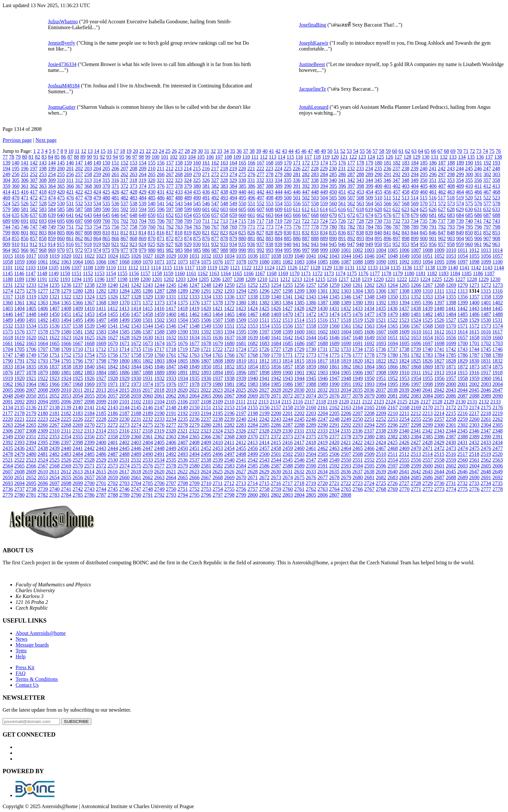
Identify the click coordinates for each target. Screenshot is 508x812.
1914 (451, 372)
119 (326, 157)
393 (315, 186)
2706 (159, 483)
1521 (381, 320)
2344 (451, 431)
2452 (206, 448)
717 (260, 221)
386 (251, 186)
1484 (451, 314)
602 (215, 209)
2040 (416, 390)
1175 (352, 273)
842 (396, 233)
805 (61, 233)
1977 (183, 384)
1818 (334, 361)
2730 (439, 483)
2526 (66, 460)
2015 (124, 390)
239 (414, 169)
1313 (462, 291)
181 (387, 163)
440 (242, 192)
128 (407, 157)
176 (342, 163)
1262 (369, 285)
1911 (416, 372)
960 (469, 244)
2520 (497, 454)
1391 (369, 303)
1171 (306, 273)
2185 (101, 413)
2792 (159, 495)
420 (61, 192)
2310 (54, 431)
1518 (346, 320)
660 (242, 215)
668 (315, 215)
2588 (288, 466)
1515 (311, 320)
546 (206, 203)
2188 (136, 413)
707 (170, 221)
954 (414, 244)
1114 (156, 268)
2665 (183, 477)
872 (170, 238)
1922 (43, 378)
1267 (428, 285)
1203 (180, 279)
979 (143, 250)
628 (451, 209)
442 (260, 192)
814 (142, 233)
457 (397, 192)
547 (215, 203)
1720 (194, 349)
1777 (358, 355)
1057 (498, 256)
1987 (299, 384)
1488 (498, 314)
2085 (439, 396)
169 (279, 163)
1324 (89, 297)
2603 (463, 466)
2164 (358, 407)
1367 (89, 303)
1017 (31, 256)
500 (288, 198)
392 (306, 186)
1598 (276, 332)
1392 (381, 303)
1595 (241, 332)
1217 (343, 279)
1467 (253, 314)
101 (165, 157)
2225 (66, 419)
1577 (31, 332)
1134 (384, 268)
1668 (89, 343)
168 (270, 163)
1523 (404, 320)
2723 (357, 483)
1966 (54, 384)
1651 (393, 338)
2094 (43, 402)
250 (16, 174)
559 (324, 203)
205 (106, 169)
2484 (78, 454)
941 (296, 244)
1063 (66, 262)
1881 (66, 372)
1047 (381, 256)
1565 (393, 326)
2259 (463, 419)
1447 (19, 314)
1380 (241, 303)
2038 (392, 390)
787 (397, 227)
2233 (159, 419)
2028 (276, 390)
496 (251, 198)
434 (188, 192)
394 (324, 186)
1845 (148, 367)
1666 (66, 343)
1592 (206, 332)
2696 (43, 483)
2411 (229, 442)
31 (207, 151)
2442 (89, 448)
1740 (427, 349)
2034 (346, 390)
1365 (66, 303)
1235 (54, 285)
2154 (241, 407)
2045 (474, 390)
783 (360, 227)
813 (133, 233)
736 (433, 221)
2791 (148, 495)
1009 (439, 250)
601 (206, 209)
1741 (439, 349)
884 (279, 238)
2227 (89, 419)
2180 (43, 413)
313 (88, 180)
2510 (381, 454)
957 (442, 244)
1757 (124, 355)
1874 (486, 367)
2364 (183, 437)
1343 (311, 297)
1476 (358, 314)
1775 (334, 355)
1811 (253, 361)
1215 (320, 279)
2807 (334, 495)
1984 (264, 384)
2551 (358, 460)
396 (342, 186)
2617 (124, 472)
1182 (432, 273)
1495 (78, 320)
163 (224, 163)
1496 (89, 320)
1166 (249, 273)
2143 (113, 407)
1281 (89, 291)
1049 (404, 256)
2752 (194, 489)
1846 (159, 367)
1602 (323, 332)
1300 (311, 291)
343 (360, 180)
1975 (159, 384)
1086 (334, 262)
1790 (8, 361)
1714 (124, 349)
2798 (229, 495)
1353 (428, 297)
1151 (76, 273)
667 (306, 215)
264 (143, 174)
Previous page (17, 140)
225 (287, 169)
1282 (101, 291)
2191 (171, 413)
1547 (183, 326)
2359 (124, 437)
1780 (393, 355)
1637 (229, 338)
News (21, 639)
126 (389, 157)
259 (97, 174)
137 (489, 157)
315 (106, 180)
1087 (346, 262)
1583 (101, 332)
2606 (498, 466)
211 (161, 169)
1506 (206, 320)
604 (233, 209)
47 (310, 151)
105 (201, 157)
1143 (487, 268)
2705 (148, 483)
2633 (311, 472)
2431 (462, 442)
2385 (428, 437)
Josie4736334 (62, 64)
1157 (145, 273)
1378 (218, 303)
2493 (183, 454)
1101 (8, 268)
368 (88, 186)
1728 (287, 349)
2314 (101, 431)
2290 (323, 425)
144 (52, 163)
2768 (381, 489)
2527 (78, 460)
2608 (19, 472)
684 (460, 215)
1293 (229, 291)
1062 (54, 262)
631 (478, 209)
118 (317, 157)
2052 (54, 396)
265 (152, 174)
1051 (428, 256)
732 (396, 221)
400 (378, 186)
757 (124, 227)
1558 (311, 326)
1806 (194, 361)
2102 (136, 402)
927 (169, 244)
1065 (89, 262)
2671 (253, 477)
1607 (381, 332)
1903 (323, 372)
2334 (334, 431)
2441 (78, 448)
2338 (381, 431)
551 (251, 203)
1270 (463, 285)
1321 (54, 297)
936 (251, 244)
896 (387, 238)
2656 (78, 477)
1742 (451, 349)
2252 (381, 419)
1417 (171, 308)
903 (451, 238)
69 (453, 151)
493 (224, 198)
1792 (31, 361)
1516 (322, 320)
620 (378, 209)
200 (61, 169)
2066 (218, 396)
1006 (404, 250)
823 (224, 233)
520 (469, 198)
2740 (54, 489)
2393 (19, 442)
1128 (315, 268)
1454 (101, 314)
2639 (381, 472)
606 (251, 209)
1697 (428, 343)
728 (360, 221)
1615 (474, 332)
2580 (194, 466)
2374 (299, 437)
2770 (404, 489)
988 (224, 250)
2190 (159, 413)
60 (395, 151)
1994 (381, 384)
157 (170, 163)
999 (324, 250)
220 (242, 169)
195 (16, 169)
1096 (451, 262)
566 (387, 203)
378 (179, 186)
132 (444, 157)
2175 (486, 407)
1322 (66, 297)
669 (324, 215)
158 (179, 163)
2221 (19, 419)
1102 (19, 268)
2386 (439, 437)
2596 (381, 466)
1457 (136, 314)
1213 (297, 279)
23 (155, 151)
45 (297, 151)
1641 (276, 338)
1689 (334, 343)
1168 (271, 273)
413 (496, 186)
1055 (474, 256)
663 (270, 215)
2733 (474, 483)
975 (106, 250)
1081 (276, 262)
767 (215, 227)
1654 (428, 338)
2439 (54, 448)
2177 (8, 413)
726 (342, 221)
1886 (124, 372)
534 (97, 203)
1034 (229, 256)
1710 (78, 349)
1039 (288, 256)
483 (133, 198)
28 (187, 151)
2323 (206, 431)
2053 (66, 396)
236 (387, 169)
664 (279, 215)
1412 (112, 308)
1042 (323, 256)
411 (478, 186)
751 (70, 227)
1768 (253, 355)
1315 (486, 291)
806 (70, 233)
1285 (136, 291)
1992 (358, 384)
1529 (474, 320)
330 (242, 180)
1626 (101, 338)
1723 (229, 349)
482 (124, 198)
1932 (159, 378)
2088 (474, 396)
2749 (159, 489)
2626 (229, 472)
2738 (31, 489)
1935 (194, 378)
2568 (54, 466)
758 (133, 227)
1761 (171, 355)
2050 (31, 396)
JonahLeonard (314, 107)
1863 (358, 367)
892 (351, 238)
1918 (497, 372)
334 (278, 180)
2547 (311, 460)
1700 (463, 343)
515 (423, 198)
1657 (463, 338)
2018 (159, 390)
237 (396, 169)
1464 (218, 314)
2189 (148, 413)
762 (170, 227)
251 (25, 174)
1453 (89, 314)
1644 (311, 338)
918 (88, 244)
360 (16, 186)
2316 (124, 431)
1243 (148, 285)
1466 (241, 314)
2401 (113, 442)
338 (315, 180)
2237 (206, 419)
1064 (78, 262)
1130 (338, 268)
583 (43, 209)
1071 (159, 262)
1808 (218, 361)
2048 (8, 396)
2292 (346, 425)
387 (260, 186)
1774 (323, 355)
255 (61, 174)
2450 (183, 448)
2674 (288, 477)
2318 (147, 431)
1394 (404, 303)
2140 (78, 407)
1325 (101, 297)
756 (115, 227)
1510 (253, 320)
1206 (215, 279)
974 (97, 250)
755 (106, 227)
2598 (404, 466)
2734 (486, 483)
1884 (101, 372)
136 (480, 157)
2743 (89, 489)
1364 (54, 303)
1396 (428, 303)
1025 (124, 256)
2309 (43, 431)
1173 (329, 273)
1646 (334, 338)
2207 (358, 413)
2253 (393, 419)
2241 (253, 419)
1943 (288, 378)
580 (16, 209)
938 (269, 244)
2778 (498, 489)
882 (260, 238)
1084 (311, 262)
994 (279, 250)
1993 (369, 384)
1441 (451, 308)
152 (124, 163)
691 (25, 221)
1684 (276, 343)
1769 (264, 355)
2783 (54, 495)
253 (43, 174)
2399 (89, 442)
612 (306, 209)
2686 (428, 477)
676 (387, 215)
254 (52, 174)
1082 (288, 262)
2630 (276, 472)
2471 (428, 448)
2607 (8, 472)
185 (424, 163)
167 (260, 163)
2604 (474, 466)
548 (224, 203)
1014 (497, 250)
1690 (346, 343)
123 (362, 157)
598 (179, 209)
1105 (54, 268)
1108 (88, 268)
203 (88, 169)
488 (179, 198)
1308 (404, 291)
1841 (101, 367)
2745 (113, 489)
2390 (486, 437)
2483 (66, 454)
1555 (276, 326)
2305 (498, 425)
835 (333, 233)
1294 (241, 291)
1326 (113, 297)
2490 (148, 454)
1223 (413, 279)
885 (288, 238)
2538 (206, 460)
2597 (393, 466)
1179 (398, 273)
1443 (474, 308)
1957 (451, 378)
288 (360, 174)
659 (233, 215)
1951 (381, 378)
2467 (381, 448)
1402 (498, 303)
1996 (404, 384)
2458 (276, 448)
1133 (372, 268)
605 (242, 209)
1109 (99, 268)
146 (70, 163)
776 (297, 227)
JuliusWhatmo (63, 22)
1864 (369, 367)
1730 (311, 349)
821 (206, 233)
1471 (299, 314)
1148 (42, 273)
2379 (358, 437)
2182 (66, 413)
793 (451, 227)
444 (279, 192)
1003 (369, 250)
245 (469, 169)
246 (478, 169)
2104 (159, 402)
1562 (358, 326)
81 (31, 157)
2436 (19, 448)
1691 (358, 343)
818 (179, 233)
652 (170, 215)
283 (315, 174)
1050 (416, 256)
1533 (19, 326)
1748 (19, 355)
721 (296, 221)
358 (496, 180)
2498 (241, 454)
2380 (369, 437)
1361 (19, 303)
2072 (288, 396)
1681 (241, 343)
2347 (486, 431)
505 (333, 198)
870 (152, 238)
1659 (486, 338)
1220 (378, 279)
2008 (43, 390)
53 (349, 151)
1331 (171, 297)
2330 (287, 431)
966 (25, 250)
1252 (253, 285)
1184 (455, 273)
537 (124, 203)
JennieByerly (62, 43)
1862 (346, 367)
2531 (124, 460)
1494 (66, 320)
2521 (8, 460)
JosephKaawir (314, 43)
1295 (253, 291)
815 (151, 233)
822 (215, 233)
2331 (299, 431)
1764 (206, 355)
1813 (276, 361)
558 (315, 203)
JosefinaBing (313, 25)
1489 (8, 320)
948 (360, 244)
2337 (369, 431)
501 (297, 198)
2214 (439, 413)
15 (103, 151)
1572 (474, 326)
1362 (31, 303)
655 (197, 215)
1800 (124, 361)
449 (324, 192)
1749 (31, 355)
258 (88, 174)
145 (61, 163)
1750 (43, 355)
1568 (428, 326)
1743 (462, 349)
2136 (31, 407)
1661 (8, 343)
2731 (451, 483)
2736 (8, 489)
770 (242, 227)
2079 (369, 396)
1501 (148, 320)
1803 (159, 361)
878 (224, 238)
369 (97, 186)
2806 (323, 495)
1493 (54, 320)
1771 (288, 355)
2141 (89, 407)
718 (269, 221)
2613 (77, 472)
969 (52, 250)
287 (351, 174)
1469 (276, 314)
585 (61, 209)
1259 (334, 285)
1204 (192, 279)
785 (378, 227)
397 (351, 186)
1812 (264, 361)
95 (122, 157)
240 (423, 169)
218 (224, 169)
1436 (392, 308)
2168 (404, 407)
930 (197, 244)
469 (6, 198)
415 (16, 192)
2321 (182, 431)
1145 (8, 273)
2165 (369, 407)
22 (148, 151)
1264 (393, 285)
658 (224, 215)
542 (170, 203)
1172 (317, 273)
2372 (276, 437)
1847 (171, 367)
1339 (264, 297)
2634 (322, 472)
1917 (486, 372)
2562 (486, 460)
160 (197, 163)
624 (414, 209)
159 (188, 163)
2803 (288, 495)
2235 (183, 419)
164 (233, 163)
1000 (334, 250)
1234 (43, 285)
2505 (323, 454)
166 (251, 163)
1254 (276, 285)
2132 (484, 402)
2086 (451, 396)
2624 (206, 472)
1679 (218, 343)
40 (265, 151)
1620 (31, 338)
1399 (463, 303)
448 (315, 192)
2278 (183, 425)
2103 (148, 402)
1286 (148, 291)
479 (97, 198)
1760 (159, 355)
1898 (264, 372)
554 (279, 203)
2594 (358, 466)
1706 (31, 349)
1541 (113, 326)
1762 (183, 355)
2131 (472, 402)
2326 (241, 431)
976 (115, 250)
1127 (304, 268)
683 (451, 215)
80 (25, 157)
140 (16, 163)
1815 (299, 361)
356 (478, 180)
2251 (369, 419)
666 (297, 215)
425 (106, 192)
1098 (474, 262)
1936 (206, 378)
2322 (194, 431)
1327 (124, 297)
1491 (31, 320)
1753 (78, 355)
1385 (299, 303)
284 (324, 174)
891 (342, 238)
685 (469, 215)
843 (405, 233)
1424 (252, 308)
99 (148, 157)
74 (485, 151)
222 (260, 169)
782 (351, 227)
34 (226, 151)
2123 (379, 402)
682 (442, 215)
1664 (43, 343)
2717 (287, 483)
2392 (8, 442)
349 (414, 180)
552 (260, 203)
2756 (241, 489)
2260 (474, 419)
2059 (136, 396)
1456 (124, 314)
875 (197, 238)
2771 (416, 489)
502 (306, 198)
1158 (157, 273)
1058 (8, 262)
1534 (31, 326)
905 (469, 238)
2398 (78, 442)
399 (369, 186)
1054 (463, 256)
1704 (8, 349)
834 (324, 233)
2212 (416, 413)
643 (88, 215)
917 (79, 244)
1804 (171, 361)
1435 (381, 308)
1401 (486, 303)
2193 (194, 413)
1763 (194, 355)
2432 (474, 442)
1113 (145, 268)
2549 (334, 460)
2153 (229, 407)
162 (215, 163)
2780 (19, 495)
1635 (206, 338)
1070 (148, 262)
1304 (358, 291)
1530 (486, 320)
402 (397, 186)
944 (324, 244)
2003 (486, 384)
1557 (299, 326)
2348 (497, 431)
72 (472, 151)
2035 (357, 390)
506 (342, 198)
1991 (346, 384)
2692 (498, 477)
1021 (78, 256)
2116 (298, 402)
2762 (311, 489)
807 (79, 233)
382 (215, 186)
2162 (334, 407)
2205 (334, 413)
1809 (229, 361)
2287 (288, 425)
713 (224, 221)
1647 (346, 338)
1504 (183, 320)
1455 (113, 314)
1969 (89, 384)
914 (52, 244)
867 (124, 238)
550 (242, 203)
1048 (393, 256)
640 (61, 215)
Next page (46, 140)
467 (487, 192)
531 (70, 203)
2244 (288, 419)
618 (360, 209)
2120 (344, 402)
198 (43, 169)
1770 (276, 355)
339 (324, 180)
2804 (299, 495)
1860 (323, 367)
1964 (31, 384)
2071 (276, 396)
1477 (369, 314)
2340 (404, 431)
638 (43, 215)
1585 (124, 332)
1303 (346, 291)
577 (487, 203)
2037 (381, 390)
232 (351, 169)
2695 (31, 483)
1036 (253, 256)
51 (336, 151)
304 (6, 180)
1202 (169, 279)
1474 (334, 314)
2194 (206, 413)
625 (423, 209)
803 (43, 233)
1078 (241, 262)
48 (317, 151)
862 (79, 238)
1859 (311, 367)
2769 (393, 489)
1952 (393, 378)
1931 (148, 378)
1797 (89, 361)
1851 (218, 367)
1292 (218, 291)
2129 (449, 402)
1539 (89, 326)
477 (79, 198)
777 (306, 227)
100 (156, 157)
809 (97, 233)
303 (496, 174)
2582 (218, 466)
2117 (309, 402)
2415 (276, 442)
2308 (31, 431)
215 (197, 169)
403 (406, 186)
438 (224, 192)
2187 (124, 413)
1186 (478, 273)
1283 (113, 291)
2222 (31, 419)
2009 (54, 390)
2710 (206, 483)
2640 (392, 472)
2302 (463, 425)
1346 (346, 297)
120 (335, 157)
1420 (206, 308)
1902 (311, 372)
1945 (311, 378)
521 (478, 198)
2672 (264, 477)
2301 (451, 425)
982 (170, 250)
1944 (299, 378)
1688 (323, 343)
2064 (194, 396)
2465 (358, 448)
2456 (253, 448)
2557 (428, 460)
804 (52, 233)
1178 (386, 273)
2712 (229, 483)
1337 (241, 297)
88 (76, 157)
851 (478, 233)
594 (143, 209)
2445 (124, 448)
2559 (451, 460)
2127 (425, 402)
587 (79, 209)
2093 (31, 402)
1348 (369, 297)
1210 (262, 279)
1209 (250, 279)
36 (239, 151)
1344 (323, 297)
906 (478, 238)
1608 (393, 332)
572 (442, 203)
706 (161, 221)
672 (351, 215)
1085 (323, 262)
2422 (357, 442)
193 (496, 163)
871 (161, 238)
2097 (78, 402)
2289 (311, 425)
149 (97, 163)
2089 (486, 396)
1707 (43, 349)
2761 (299, 489)
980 (152, 250)
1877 (19, 372)
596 (161, 209)
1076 (218, 262)
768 (224, 227)
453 (360, 192)
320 (151, 180)
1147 (31, 273)
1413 (124, 308)
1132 (361, 268)
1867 (404, 367)
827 (260, 233)
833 (315, 233)
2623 (194, 472)
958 (451, 244)
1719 (182, 349)
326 (206, 180)
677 (397, 215)
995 (288, 250)
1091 (393, 262)
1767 (241, 355)
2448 (159, 448)
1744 (474, 349)
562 (351, 203)
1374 (171, 303)
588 (88, 209)
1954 (416, 378)
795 (469, 227)
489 (188, 198)
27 (181, 151)
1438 (416, 308)
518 (451, 198)
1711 (89, 349)
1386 (311, 303)
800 (16, 233)
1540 (101, 326)
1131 (350, 268)
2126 (414, 402)
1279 (66, 291)
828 (269, 233)
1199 (134, 279)
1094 (428, 262)
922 (124, 244)
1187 (489, 273)
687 (487, 215)
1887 (136, 372)
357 (487, 180)
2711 (218, 483)
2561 (474, 460)
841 (387, 233)
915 (61, 244)
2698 (66, 483)
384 (233, 186)
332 (260, 180)
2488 (124, 454)
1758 (136, 355)
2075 (323, 396)
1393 (393, 303)
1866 (393, 367)
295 (424, 174)
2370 (253, 437)
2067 (229, 396)
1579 (54, 332)
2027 (264, 390)
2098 (89, 402)
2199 (264, 413)
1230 (495, 279)
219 (233, 169)
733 (405, 221)
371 (115, 186)
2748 (148, 489)
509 (369, 198)
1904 (334, 372)
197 (34, 169)
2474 (463, 448)
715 (242, 221)
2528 (89, 460)
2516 (451, 454)
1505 (194, 320)
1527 (451, 320)
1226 (448, 279)
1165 (237, 273)
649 (143, 215)
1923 (54, 378)
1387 (323, 303)
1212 (285, 279)
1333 (194, 297)
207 (124, 169)
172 (306, 163)
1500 (136, 320)
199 (52, 169)
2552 (369, 460)
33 (220, 151)
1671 (124, 343)
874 (188, 238)
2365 (194, 437)
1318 (19, 297)
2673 (276, 477)
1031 (194, 256)
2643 (427, 472)
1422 (229, 308)
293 (406, 174)
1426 (276, 308)
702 (124, 221)
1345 (334, 297)
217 (215, 169)
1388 (334, 303)
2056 (101, 396)
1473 (323, 314)
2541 (241, 460)
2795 (194, 495)
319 (142, 180)
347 (396, 180)
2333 (322, 431)
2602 (451, 466)
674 (369, 215)
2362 (159, 437)
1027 (148, 256)
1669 (101, 343)
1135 (395, 268)
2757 (253, 489)
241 (433, 169)
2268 (66, 425)
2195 (218, 413)
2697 (54, 483)
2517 (462, 454)
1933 (171, 378)
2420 (334, 442)
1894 (218, 372)
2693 (8, 483)
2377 (334, 437)
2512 (404, 454)
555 (288, 203)
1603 (334, 332)
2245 (299, 419)
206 (115, 169)
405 (424, 186)
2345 (462, 431)
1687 (311, 343)
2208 (369, 413)
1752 (66, 355)
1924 (66, 378)
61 (401, 151)
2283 (241, 425)
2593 (346, 466)
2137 (43, 407)
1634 (194, 338)
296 (433, 174)
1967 (66, 384)
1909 (393, 372)
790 (424, 227)
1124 (269, 268)
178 (360, 163)
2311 (66, 431)
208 (133, 169)
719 (278, 221)
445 (288, 192)
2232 (148, 419)
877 (215, 238)
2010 (66, 390)
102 (174, 157)
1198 (122, 279)
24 (161, 151)
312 (79, 180)
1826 (427, 361)
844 (414, 233)
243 (451, 169)
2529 (101, 460)
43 (284, 151)
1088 (358, 262)
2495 (206, 454)
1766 (229, 355)
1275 (19, 291)
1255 (288, 285)
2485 (89, 454)
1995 (393, 384)
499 (279, 198)
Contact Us (27, 685)
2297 (404, 425)
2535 (171, 460)
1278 (54, 291)
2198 (253, 413)
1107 (76, 268)
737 (442, 221)
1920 (19, 378)
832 (306, 233)
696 (70, 221)
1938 (229, 378)
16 (110, 151)
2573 (113, 466)
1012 (474, 250)
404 (415, 186)
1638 (241, 338)
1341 (288, 297)
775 (288, 227)
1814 (287, 361)
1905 (346, 372)
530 (61, 203)
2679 (346, 477)
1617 (497, 332)
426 (115, 192)
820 (197, 233)
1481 (416, 314)
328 (224, 180)
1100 (497, 262)
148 (88, 163)
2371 (264, 437)
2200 (276, 413)
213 (179, 169)
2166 (381, 407)
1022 (89, 256)
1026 (136, 256)
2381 (381, 437)
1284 (124, 291)
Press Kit (25, 667)
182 (397, 163)
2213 (427, 413)
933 (224, 244)
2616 (112, 472)
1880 (54, 372)
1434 (369, 308)
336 (296, 180)
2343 (439, 431)
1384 (288, 303)
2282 (229, 425)
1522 (392, 320)
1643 (299, 338)
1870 (439, 367)
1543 (136, 326)
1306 (381, 291)
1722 (217, 349)
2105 (171, 402)
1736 (381, 349)
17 (116, 151)
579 (6, 209)
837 (351, 233)
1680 (229, 343)
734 (414, 221)
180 (378, 163)
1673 (148, 343)
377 (170, 186)
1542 (124, 326)
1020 (66, 256)
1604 (346, 332)
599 (188, 209)
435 (197, 192)
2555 (404, 460)
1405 (31, 308)
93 (109, 157)
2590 (311, 466)
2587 (276, 466)
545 (197, 203)
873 (179, 238)
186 (433, 163)
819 (188, 233)
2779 (8, 495)
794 (460, 227)
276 (251, 174)
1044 (346, 256)
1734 (357, 349)
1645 (323, 338)
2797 (218, 495)
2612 (66, 472)
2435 (8, 448)
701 (115, 221)
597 (170, 209)
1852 (229, 367)
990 (242, 250)
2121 (355, 402)
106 (210, 157)
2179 (31, 413)
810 (106, 233)
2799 (241, 495)
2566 (31, 466)
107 (219, 157)
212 (169, 169)
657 (215, 215)
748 (43, 227)
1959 (474, 378)
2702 (113, 483)
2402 (124, 442)
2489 (136, 454)
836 (342, 233)
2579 (183, 466)
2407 (183, 442)
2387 (451, 437)
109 (237, 157)
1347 (358, 297)
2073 (299, 396)
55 (362, 151)
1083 (299, 262)
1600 (299, 332)
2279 (194, 425)
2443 (101, 448)
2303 (474, 425)
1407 (54, 308)
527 (34, 203)
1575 (8, 332)
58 (382, 151)
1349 (381, 297)
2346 (474, 431)
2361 (148, 437)
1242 (136, 285)
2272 (113, 425)
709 (188, 221)
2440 (66, 448)
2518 (474, 454)
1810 (241, 361)
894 (369, 238)
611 (297, 209)
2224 (54, 419)
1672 (136, 343)
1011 (462, 250)
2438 (43, 448)
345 (378, 180)
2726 (392, 483)
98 (141, 157)
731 (387, 221)
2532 (136, 460)
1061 (43, 262)
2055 (89, 396)
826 (251, 233)
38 (252, 151)
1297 (276, 291)
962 (487, 244)
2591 (323, 466)
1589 (171, 332)
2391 (498, 437)
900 (424, 238)
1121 (235, 268)
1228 (472, 279)
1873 (474, 367)
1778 (369, 355)
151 (115, 163)
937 (260, 244)
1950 (369, 378)
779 (324, 227)
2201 (288, 413)
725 (333, 221)
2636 (346, 472)
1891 (183, 372)
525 (16, 203)
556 (297, 203)
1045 (358, 256)
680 (424, 215)
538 (133, 203)
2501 (276, 454)
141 (25, 163)
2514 (427, 454)
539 (143, 203)
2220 (8, 419)
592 (124, 209)
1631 (159, 338)
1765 (218, 355)
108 (228, 157)
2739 (43, 489)
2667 (206, 477)
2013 (101, 390)
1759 (148, 355)
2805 (311, 495)
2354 (66, 437)
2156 (264, 407)
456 (387, 192)
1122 (246, 268)
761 (161, 227)
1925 (78, 378)
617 (351, 209)
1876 (8, 372)
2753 (206, 489)
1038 (276, 256)
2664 (171, 477)
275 (242, 174)
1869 (428, 367)
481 (115, 198)
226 (296, 169)
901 (433, 238)
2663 (159, 477)
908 (496, 238)
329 (233, 180)
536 (115, 203)
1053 (451, 256)
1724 (241, 349)
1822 (381, 361)
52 (343, 151)
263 (133, 174)
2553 (381, 460)
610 (288, 209)
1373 (159, 303)
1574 (498, 326)
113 (273, 157)
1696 (416, 343)
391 (297, 186)
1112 (133, 268)
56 (369, 151)
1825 (416, 361)
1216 (332, 279)
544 (188, 203)
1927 (101, 378)
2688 (451, 477)
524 (6, 203)
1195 (88, 279)
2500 (264, 454)
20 (135, 151)
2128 (437, 402)
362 (34, 186)
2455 (241, 448)
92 (102, 157)
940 (287, 244)
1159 (168, 273)
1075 (206, 262)
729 (369, 221)
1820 (357, 361)
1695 (404, 343)
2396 (54, 442)
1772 (299, 355)
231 (342, 169)
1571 (463, 326)
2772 (428, 489)
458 (406, 192)
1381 (253, 303)
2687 (439, 477)
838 (360, 233)
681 (433, 215)
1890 (171, 372)
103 (183, 157)
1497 (101, 320)
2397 (66, 442)
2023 (217, 390)
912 (33, 244)
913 (42, 244)
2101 (124, 402)
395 (333, 186)
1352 (416, 297)
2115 (286, 402)
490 (197, 198)
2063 (183, 396)
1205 (204, 279)
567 (397, 203)
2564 (8, 466)
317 (124, 180)
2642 (416, 472)
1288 (171, 291)
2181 (54, 413)
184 (415, 163)
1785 (451, 355)
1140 (453, 268)
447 (306, 192)
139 (6, 163)
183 (406, 163)
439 (233, 192)
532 (79, 203)
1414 (136, 308)
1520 (369, 320)
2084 (428, 396)
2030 (299, 390)
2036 (369, 390)
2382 (393, 437)
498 (270, 198)
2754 (218, 489)
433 (179, 192)
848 (451, 233)
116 (299, 157)
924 (142, 244)
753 (88, 227)
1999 (439, 384)
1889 (159, 372)
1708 (54, 349)
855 (16, 238)
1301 (323, 291)
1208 (239, 279)
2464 (346, 448)
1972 (124, 384)
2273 (124, 425)
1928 (113, 378)
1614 (462, 332)
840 (378, 233)
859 (52, 238)
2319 (159, 431)
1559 (323, 326)
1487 (486, 314)
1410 (89, 308)
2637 (357, 472)
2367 (218, 437)
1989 (323, 384)
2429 (439, 442)
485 (152, 198)
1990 (334, 384)
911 (24, 244)
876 (206, 238)
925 (151, 244)
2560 (463, 460)
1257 (311, 285)
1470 (288, 314)
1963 (19, 384)
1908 (381, 372)
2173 (463, 407)
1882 (78, 372)
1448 (31, 314)
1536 (54, 326)
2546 (299, 460)
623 (405, 209)
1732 (334, 349)
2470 (416, 448)
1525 (427, 320)
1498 (113, 320)
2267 (54, 425)
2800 (253, 495)
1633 (183, 338)
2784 (66, 495)
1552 (241, 326)
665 (288, 215)
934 (233, 244)
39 (259, 151)
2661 (136, 477)
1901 (299, 372)
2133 (495, 402)
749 (52, 227)
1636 (218, 338)
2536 (183, 460)
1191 (42, 279)
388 (270, 186)
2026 (252, 390)
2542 (253, 460)
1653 (416, 338)
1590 (183, 332)
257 (79, 174)
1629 (136, 338)
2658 (101, 477)
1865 (381, 367)
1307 (393, 291)
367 (79, 186)
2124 (390, 402)
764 (188, 227)
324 (188, 180)
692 (34, 221)
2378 (346, 437)
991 (251, 250)
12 (84, 151)
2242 (264, 419)
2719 (311, 483)
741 (478, 221)
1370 (124, 303)
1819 (346, 361)
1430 (322, 308)
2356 (89, 437)
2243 (276, 419)
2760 (288, 489)
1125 (281, 268)
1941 (264, 378)
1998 (428, 384)
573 (451, 203)
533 (88, 203)
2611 (54, 472)
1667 (78, 343)
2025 (241, 390)
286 (342, 174)
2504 (311, 454)
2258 (451, 419)
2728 (416, 483)
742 (487, 221)
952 (396, 244)
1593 (218, 332)
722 (306, 221)
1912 (427, 372)
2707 (171, 483)
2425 (392, 442)
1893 (206, 372)
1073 (183, 262)
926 (160, 244)
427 (124, 192)
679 (415, 215)
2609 (31, 472)
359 (6, 186)
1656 (451, 338)
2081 (393, 396)
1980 (218, 384)
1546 (171, 326)
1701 (474, 343)
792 (442, 227)
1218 (355, 279)
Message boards (32, 645)
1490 (19, 320)
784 (369, 227)
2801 (264, 495)
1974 (148, 384)
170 (288, 163)
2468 (393, 448)
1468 (264, 314)
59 (388, 151)
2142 (101, 407)
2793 (171, 495)
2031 (311, 390)
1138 (430, 268)
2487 (113, 454)
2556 (416, 460)
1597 (264, 332)
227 (306, 169)
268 (179, 174)
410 (469, 186)
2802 (276, 495)
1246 (183, 285)
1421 (217, 308)
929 (188, 244)
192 (487, 163)
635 (16, 215)
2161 (323, 407)
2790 (136, 495)
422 (79, 192)
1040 (299, 256)
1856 (276, 367)
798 (496, 227)
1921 (31, 378)
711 (206, 221)
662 (260, 215)
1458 (148, 314)
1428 (299, 308)
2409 (206, 442)
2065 (206, 396)
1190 (31, 279)
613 (315, 209)
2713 (241, 483)
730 (378, 221)
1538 (78, 326)
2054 (78, 396)
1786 (463, 355)
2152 (218, 407)
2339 (392, 431)
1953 (404, 378)
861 (70, 238)
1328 (136, 297)
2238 (218, 419)
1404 (19, 308)
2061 (159, 396)
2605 (486, 466)
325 (197, 180)
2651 (19, 477)
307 (34, 180)
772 (260, 227)
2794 (183, 495)
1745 (486, 349)
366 (70, 186)
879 (233, 238)
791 (433, 227)
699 (97, 221)
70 (459, 151)
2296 (393, 425)
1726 (264, 349)
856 (25, 238)
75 (492, 151)
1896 (241, 372)
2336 (357, 431)
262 (124, 174)
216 (206, 169)
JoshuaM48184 (64, 86)
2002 (474, 384)
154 (143, 163)
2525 (54, 460)
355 (469, 180)
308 (43, 180)
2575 (136, 466)
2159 (299, 407)
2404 (148, 442)
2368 (229, 437)
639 (52, 215)
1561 (346, 326)
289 (369, 174)
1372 (148, 303)
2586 (264, 466)
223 (269, 169)
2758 (264, 489)
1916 (474, 372)
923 (133, 244)
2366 (206, 437)
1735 (369, 349)
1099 (486, 262)
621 (387, 209)
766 (206, 227)
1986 (288, 384)
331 (251, 180)
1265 (404, 285)
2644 (439, 472)
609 (279, 209)
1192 (54, 279)
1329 (148, 297)
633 (496, 209)
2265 (31, 425)
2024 (229, 390)
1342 (299, 297)
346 (387, 180)
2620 (159, 472)
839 (369, 233)
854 (6, 238)
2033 (334, 390)
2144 (124, 407)
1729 (299, 349)
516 (433, 198)
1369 (113, 303)
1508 (229, 320)
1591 (194, 332)
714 (233, 221)
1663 (31, 343)
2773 (439, 489)
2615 (101, 472)
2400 (101, 442)
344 (369, 180)
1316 (497, 291)
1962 (8, 384)
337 (306, 180)
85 (57, 157)
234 (369, 169)
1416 (159, 308)
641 (70, 215)
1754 (89, 355)
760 (152, 227)
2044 (462, 390)
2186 (113, 413)
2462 (323, 448)
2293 (358, 425)
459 (415, 192)
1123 (258, 268)
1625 (89, 338)
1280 (78, 291)
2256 (428, 419)
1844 (136, 367)
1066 (101, 262)
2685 (416, 477)
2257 (439, 419)
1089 (369, 262)
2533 (148, 460)
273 (224, 174)
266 (161, 174)
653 (179, 215)
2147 (159, 407)
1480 (404, 314)
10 (71, 151)
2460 (299, 448)
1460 (171, 314)
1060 (31, 262)
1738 (404, 349)
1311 (439, 291)
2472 (439, 448)
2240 (241, 419)
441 (251, 192)
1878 (31, 372)
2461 (311, 448)
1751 (54, 355)
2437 (31, 448)
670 (333, 215)
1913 (439, 372)
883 (270, 238)
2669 (229, 477)
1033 (218, 256)
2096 (66, 402)
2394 (31, 442)
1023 (101, 256)
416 (25, 192)
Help (21, 656)
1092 (404, 262)
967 (34, 250)
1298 (288, 291)
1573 (486, 326)
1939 (241, 378)
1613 (451, 332)
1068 (124, 262)
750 (61, 227)
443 (270, 192)
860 (61, 238)
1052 (439, 256)
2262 (498, 419)
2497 (229, 454)
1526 (439, 320)
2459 (288, 448)
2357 (101, 437)
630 (469, 209)
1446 (8, 314)
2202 (299, 413)
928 (179, 244)
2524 (43, 460)
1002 (358, 250)
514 (414, 198)
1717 (159, 349)
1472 (311, 314)
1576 (19, 332)
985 (197, 250)
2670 (241, 477)
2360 (136, 437)
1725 (252, 349)
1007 (416, 250)
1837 (54, 367)
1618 (8, 338)
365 (61, 186)
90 (89, 157)
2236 (194, 419)
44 (291, 151)
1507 (218, 320)
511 (387, 198)
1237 (78, 285)
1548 (194, 326)
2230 (124, 419)
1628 (124, 338)
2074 (311, 396)
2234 (171, 419)
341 (342, 180)
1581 (78, 332)
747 (34, 227)
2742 (78, 489)
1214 (308, 279)
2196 (229, 413)
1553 (253, 326)
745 (16, 227)
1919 (8, 378)
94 (115, 157)
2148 (171, 407)
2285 (264, 425)
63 (414, 151)
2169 (416, 407)
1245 (171, 285)
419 (52, 192)
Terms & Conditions (37, 679)
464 (460, 192)
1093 (416, 262)
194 (6, 169)
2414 (264, 442)
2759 (276, 489)
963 (496, 244)
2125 (402, 402)
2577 (159, 466)
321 (160, 180)
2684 (404, 477)
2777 (486, 489)
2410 (218, 442)
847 (442, 233)
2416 (287, 442)
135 (471, 157)
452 (351, 192)
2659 (113, 477)
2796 (206, 495)
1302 (334, 291)
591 (115, 209)
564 (369, 203)
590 (106, 209)
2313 (89, 431)
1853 (241, 367)
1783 (428, 355)
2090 (498, 396)
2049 (19, 396)
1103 (31, 268)
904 (460, 238)
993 (270, 250)
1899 (276, 372)
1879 (43, 372)
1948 (346, 378)
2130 (460, 402)
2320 (171, 431)
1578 (43, 332)
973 (88, 250)
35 (233, 151)
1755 (101, 355)
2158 (288, 407)
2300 (439, 425)
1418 (182, 308)
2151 (206, 407)
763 (179, 227)
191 (478, 163)
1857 (288, 367)
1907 (369, 372)
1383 (276, 303)
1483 (439, 314)
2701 (101, 483)
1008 (428, 250)
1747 (8, 355)
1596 (253, 332)
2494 (194, 454)
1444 (486, 308)
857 (34, 238)
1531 (497, 320)
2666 (194, 477)
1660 (498, 338)
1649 (369, 338)
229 (324, 169)
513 (405, 198)
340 (333, 180)
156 (161, 163)
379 (188, 186)
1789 (498, 355)
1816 (311, 361)
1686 (299, 343)
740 (469, 221)
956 (433, 244)
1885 (113, 372)
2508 (358, 454)
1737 (392, 349)
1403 (8, 308)
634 (6, 215)
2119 (332, 402)
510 (378, 198)
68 (446, 151)
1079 (253, 262)
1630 (148, 338)
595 (152, 209)
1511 (264, 320)
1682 (253, 343)
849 (460, 233)
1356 (463, 297)
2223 (43, 419)
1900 (288, 372)
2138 (54, 407)
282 (306, 174)
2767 (369, 489)
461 (433, 192)
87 (70, 157)
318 (133, 180)
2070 (264, 396)
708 (179, 221)
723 (315, 221)
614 (324, 209)
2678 (334, 477)
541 (161, 203)
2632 (299, 472)
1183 (443, 273)
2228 (101, 419)
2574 (124, 466)
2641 (404, 472)
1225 (437, 279)
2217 (474, 413)
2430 (451, 442)
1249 (218, 285)
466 (478, 192)
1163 (214, 273)
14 (97, 151)
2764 (334, 489)
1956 (439, 378)
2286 (276, 425)
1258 (323, 285)
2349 (8, 437)
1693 (381, 343)
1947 (334, 378)
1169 (283, 273)
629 (460, 209)
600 (197, 209)
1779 (381, 355)
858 (43, 238)
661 (251, 215)
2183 (78, 413)
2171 (439, 407)
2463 (334, 448)
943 (315, 244)
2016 (136, 390)
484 (143, 198)
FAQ (21, 673)
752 (79, 227)
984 (188, 250)
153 (133, 163)
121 (344, 157)
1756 (113, 355)
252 (34, 174)
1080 (264, 262)
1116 (178, 268)
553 (270, 203)
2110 (229, 402)
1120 (223, 268)
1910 (404, 372)
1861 (334, 367)
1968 (78, 384)
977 (124, 250)
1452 (78, 314)
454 (369, 192)
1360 (8, 303)
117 (308, 157)
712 (215, 221)
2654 (54, 477)
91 (96, 157)
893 (360, 238)
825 (242, 233)
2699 (78, 483)
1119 (212, 268)
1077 (229, 262)
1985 (276, 384)
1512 (276, 320)
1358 (486, 297)
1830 (474, 361)
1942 (276, 378)
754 (97, 227)
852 (487, 233)
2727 (404, 483)
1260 (346, 285)
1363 (43, 303)
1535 (43, 326)
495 (242, 198)
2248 (334, 419)
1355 (451, 297)
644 (97, 215)
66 (433, 151)
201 (70, 169)
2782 (43, 495)
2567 (43, 466)
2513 (416, 454)
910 (16, 244)
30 (200, 151)
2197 (241, 413)
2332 (311, 431)
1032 (206, 256)
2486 (101, 454)
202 (79, 169)
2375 (311, 437)
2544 (276, 460)
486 (161, 198)
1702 (486, 343)
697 (79, 221)
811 (115, 233)
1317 (8, 297)
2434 (497, 442)
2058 (124, 396)
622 (396, 209)
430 (152, 192)
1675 (171, 343)
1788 (486, 355)
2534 (159, 460)
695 (61, 221)
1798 (101, 361)
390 (288, 186)
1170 (294, 273)
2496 (218, 454)
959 (460, 244)
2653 (43, 477)
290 (378, 174)
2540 (229, 460)
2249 (346, 419)
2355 (78, 437)
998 (315, 250)
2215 (451, 413)
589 (97, 209)
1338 (253, 297)
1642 (288, 338)
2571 (89, 466)
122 (353, 157)
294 (415, 174)
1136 (407, 268)
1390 (358, 303)
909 (6, 244)
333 (269, 180)
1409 (78, 308)
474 (52, 198)
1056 (486, 256)
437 (215, 192)
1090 (381, 262)
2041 (427, 390)
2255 (416, 419)
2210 (393, 413)
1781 (404, 355)
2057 (113, 396)
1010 (451, 250)
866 (115, 238)
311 (70, 180)
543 (179, 203)
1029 (171, 256)
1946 (323, 378)
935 (242, 244)
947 (351, 244)
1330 (159, 297)
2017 (147, 390)
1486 (474, 314)
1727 (276, 349)
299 (460, 174)
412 (487, 186)
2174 (474, 407)
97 (135, 157)
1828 (451, 361)
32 (213, 151)
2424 (381, 442)
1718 (171, 349)
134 (462, 157)
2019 (171, 390)
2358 (113, 437)
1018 (43, 256)
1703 (498, 343)
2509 (369, 454)
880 (242, 238)
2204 (323, 413)
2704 (136, 483)
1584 (113, 332)
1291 (206, 291)
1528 (462, 320)
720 (287, 221)
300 (469, 174)
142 (34, 163)
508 (360, 198)
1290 (194, 291)
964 (6, 250)
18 (122, 151)
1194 (76, 279)
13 (90, 151)
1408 (66, 308)
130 (425, 157)
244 (460, 169)
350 (423, 180)
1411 (101, 308)
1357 (474, 297)
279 (279, 174)
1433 (357, 308)
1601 (311, 332)
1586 (136, 332)
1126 (292, 268)
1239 (101, 285)
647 (124, 215)
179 (369, 163)
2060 (148, 396)
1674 (159, 343)
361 (25, 186)
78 (12, 157)
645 (106, 215)
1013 (486, 250)
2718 (299, 483)
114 (281, 157)
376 (161, 186)
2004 (498, 384)
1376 (194, 303)
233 (360, 169)
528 (43, 203)
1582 (89, 332)
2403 (136, 442)
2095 (54, 402)
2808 (346, 495)
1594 (229, 332)
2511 (393, 454)
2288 (299, 425)
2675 (299, 477)
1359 (498, 297)
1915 (462, 372)
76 (498, 151)
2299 (428, 425)
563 (360, 203)
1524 (416, 320)
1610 (416, 332)
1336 (229, 297)
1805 (183, 361)
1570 (451, 326)
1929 (124, 378)
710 (197, 221)
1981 (229, 384)
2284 (253, 425)
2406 (171, 442)
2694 (19, 483)
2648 (486, 472)
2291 (334, 425)
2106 (183, 402)
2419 (322, 442)
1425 (264, 308)
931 (206, 244)
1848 (183, 367)
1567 (416, 326)
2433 (486, 442)
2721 (334, 483)
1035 (241, 256)
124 (371, 157)
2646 (462, 472)
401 (387, 186)
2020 (182, 390)
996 (297, 250)
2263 (8, 425)
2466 (369, 448)
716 (251, 221)
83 (44, 157)
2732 (462, 483)
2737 (19, 489)
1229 (483, 279)
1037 (264, 256)
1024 (113, 256)
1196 (99, 279)
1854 (253, 367)
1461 (183, 314)
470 (16, 198)
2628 (252, 472)
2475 (474, 448)
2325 (229, 431)
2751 (183, 489)
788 (406, 227)
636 (25, 215)
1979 (206, 384)
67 (440, 151)
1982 (241, 384)
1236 (66, 285)
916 (70, 244)
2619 (147, 472)
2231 (136, 419)
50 (330, 151)
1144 (499, 268)
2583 (229, 466)
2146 (148, 407)
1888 (148, 372)
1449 (43, 314)
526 (25, 203)
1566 (404, 326)
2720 (322, 483)
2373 (288, 437)
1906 (358, 372)
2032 (322, 390)
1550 (218, 326)
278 (270, 174)
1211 (274, 279)
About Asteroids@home (41, 633)
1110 (111, 268)
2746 (124, 489)
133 (453, 157)
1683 (264, 343)
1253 (264, 285)
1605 (358, 332)
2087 (463, 396)
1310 (428, 291)
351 (433, 180)
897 (397, 238)
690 (16, 221)
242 (442, 169)
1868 (416, 367)
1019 (54, 256)
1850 (206, 367)
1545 (159, 326)
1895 (229, 372)
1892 (194, 372)
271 (206, 174)
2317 (136, 431)
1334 (206, 297)
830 (287, 233)
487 (170, 198)
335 (287, 180)
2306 (8, 431)
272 (215, 174)
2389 (474, 437)
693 (43, 221)
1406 (43, 308)
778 (315, 227)
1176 (363, 273)
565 (378, 203)
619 (369, 209)
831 (296, 233)
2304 (486, 425)
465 (469, 192)
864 (97, 238)
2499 (253, 454)
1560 (334, 326)
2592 (334, 466)
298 (451, 174)
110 (246, 157)
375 (152, 186)
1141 (464, 268)
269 (188, 174)
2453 (218, 448)
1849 (194, 367)
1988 (311, 384)
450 (333, 192)
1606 (369, 332)
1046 (369, 256)
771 (251, 227)
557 (306, 203)
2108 (206, 402)
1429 (311, 308)
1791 (19, 361)
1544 (148, 326)
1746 (497, 349)
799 (6, 233)
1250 (229, 285)
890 (333, 238)
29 (194, 151)
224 (278, 169)
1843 (124, 367)
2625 (217, 472)
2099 (101, 402)
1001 (346, 250)
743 (496, 221)
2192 (183, 413)
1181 (421, 273)
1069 (136, 262)
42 (278, 151)
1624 (78, 338)
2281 (218, 425)
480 (106, 198)
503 (315, 198)
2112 (252, 402)
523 (496, 198)
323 (179, 180)
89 (83, 157)
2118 (321, 402)
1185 (466, 273)
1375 (183, 303)
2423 (369, 442)
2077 (346, 396)
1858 (299, 367)
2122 (367, 402)
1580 (66, 332)
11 (77, 151)
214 (188, 169)
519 (460, 198)
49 (323, 151)
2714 (252, 483)
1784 (439, 355)
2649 (497, 472)
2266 (43, 425)
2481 (43, 454)
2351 (31, 437)
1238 (89, 285)
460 (424, 192)
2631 (287, 472)
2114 (275, 402)
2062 (171, 396)
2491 (159, 454)
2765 (346, 489)
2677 (323, 477)
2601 (439, 466)
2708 (183, 483)
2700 (89, 483)
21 (142, 151)
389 (279, 186)
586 (70, 209)
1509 (241, 320)
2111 (241, 402)
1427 (287, 308)
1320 (43, 297)
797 (487, 227)
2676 (311, 477)
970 (61, 250)
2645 (451, 472)
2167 (393, 407)
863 (88, 238)
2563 (498, 460)
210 (152, 169)
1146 (19, 273)
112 (264, 157)
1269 (451, 285)
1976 (171, 384)
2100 (113, 402)
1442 (462, 308)
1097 (463, 262)
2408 (194, 442)
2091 (8, 402)
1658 (474, 338)
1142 (476, 268)
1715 (136, 349)
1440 (439, 308)
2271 (101, 425)
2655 (66, 477)
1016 (19, 256)
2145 (136, 407)
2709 (194, 483)
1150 (65, 273)
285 (333, 174)
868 (133, 238)
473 (43, 198)
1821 (369, 361)
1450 (54, 314)
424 (97, 192)
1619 (19, 338)
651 (161, 215)
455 (378, 192)
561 (342, 203)
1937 (218, 378)
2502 (288, 454)
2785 (78, 495)
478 (88, 198)
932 (215, 244)
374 (143, 186)
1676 (183, 343)
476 (70, 198)
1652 (404, 338)
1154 (111, 273)
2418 (311, 442)
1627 (113, 338)
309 (52, 180)
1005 (393, 250)
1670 (113, 343)
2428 (427, 442)
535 (106, 203)
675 (378, 215)
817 (169, 233)
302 (487, 174)
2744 (101, 489)
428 (133, 192)
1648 (358, 338)
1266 (416, 285)
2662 (148, 477)
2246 (311, 419)
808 (88, 233)
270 (197, 174)
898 (406, 238)
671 (342, 215)
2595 (369, 466)
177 (351, 163)
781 (342, 227)
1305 (369, 291)
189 (460, 163)
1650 (381, 338)
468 (496, 192)
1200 (145, 279)
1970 (101, 384)
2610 (43, 472)
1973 (136, 384)
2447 (148, 448)
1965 (43, 384)
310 (61, 180)
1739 (416, 349)
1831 (486, 361)
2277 (171, 425)
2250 (358, 419)
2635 (334, 472)
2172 (451, 407)
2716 (276, 483)
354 (460, 180)
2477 (498, 448)
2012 (89, 390)
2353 (54, 437)
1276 (31, 291)
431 (161, 192)
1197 (111, 279)
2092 (19, 402)
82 (38, 157)
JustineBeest (312, 64)
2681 (369, 477)
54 (356, 151)
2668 (218, 477)
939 (278, 244)
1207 (227, 279)
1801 (136, 361)
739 (460, 221)
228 (315, 169)
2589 (299, 466)
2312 (77, 431)
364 (52, 186)
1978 (194, 384)
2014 (112, 390)
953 (405, 244)
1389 (346, 303)
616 (342, 209)
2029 (287, 390)
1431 (334, 308)
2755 (229, 489)
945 (333, 244)
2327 (252, 431)
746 (25, 227)
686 (478, 215)
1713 (112, 349)
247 (487, 169)
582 (34, 209)
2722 (346, 483)
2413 (252, 442)
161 (206, 163)
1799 (113, 361)
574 (460, 203)
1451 (66, 314)
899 (415, 238)
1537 (66, 326)
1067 (113, 262)
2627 (241, 472)
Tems (21, 651)
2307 (19, 431)
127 (398, 157)
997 (306, 250)
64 (421, 151)
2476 (486, 448)
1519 (357, 320)
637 (34, 215)
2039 (404, 390)
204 (97, 169)
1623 (66, 338)
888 (315, 238)
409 (460, 186)
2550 (346, 460)
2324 (217, 431)
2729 (427, 483)
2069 (253, 396)
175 (333, 163)
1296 (264, 291)
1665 (54, 343)
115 (290, 157)
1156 (134, 273)
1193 (65, 279)
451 (342, 192)
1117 (190, 268)
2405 (159, 442)
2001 (463, 384)
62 (408, 151)
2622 (182, 472)
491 (206, 198)
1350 (393, 297)
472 (34, 198)
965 (16, 250)
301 (478, 174)
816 (160, 233)
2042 (439, 390)
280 (288, 174)
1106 (65, 268)
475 (61, 198)
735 (423, 221)
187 (442, 163)
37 (246, 151)
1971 (113, 384)
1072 (171, 262)
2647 (474, 472)
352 (442, 180)
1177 (375, 273)
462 (442, 192)
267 (170, 174)
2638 (369, 472)
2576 (148, 466)
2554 (393, 460)
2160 (311, 407)
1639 (253, 338)
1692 (369, 343)
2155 (253, 407)
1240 (113, 285)
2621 (171, 472)
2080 (381, 396)
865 (106, 238)
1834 (19, 367)
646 (115, 215)
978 (133, 250)
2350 (19, 437)
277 (260, 174)
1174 (340, 273)
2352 (43, 437)
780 (333, 227)
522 (487, 198)
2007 (31, 390)
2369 (241, 437)
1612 (439, 332)
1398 (451, 303)
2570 (78, 466)
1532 (8, 326)
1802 (148, 361)
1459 (159, 314)
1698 (439, 343)
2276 (159, 425)
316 (115, 180)
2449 (171, 448)
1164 (226, 273)
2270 (89, 425)
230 (333, 169)
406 (433, 186)
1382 (264, 303)
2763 (323, 489)
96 (128, 157)
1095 (439, 262)
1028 (159, 256)
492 (215, 198)
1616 (486, 332)
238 (405, 169)
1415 (147, 308)
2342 (427, 431)
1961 (498, 378)
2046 (486, 390)
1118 (201, 268)
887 (306, 238)
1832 (497, 361)
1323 (78, 297)
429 (143, 192)
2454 (229, 448)
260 (106, 174)
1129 (327, 268)
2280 (206, 425)
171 (297, 163)
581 (25, 209)
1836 (43, 367)
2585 (253, 466)
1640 (264, 338)
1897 (253, 372)
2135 (19, 407)
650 (152, 215)
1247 (194, 285)
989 (233, 250)
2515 (439, 454)
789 (415, 227)
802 (34, 233)
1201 (157, 279)
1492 (43, 320)
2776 (474, 489)
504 (324, 198)
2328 (264, 431)
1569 (439, 326)
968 (43, 250)
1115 (167, 268)
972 (79, 250)
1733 (346, 349)
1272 (486, 285)
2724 (369, 483)
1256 (299, 285)
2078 (358, 396)
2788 (113, 495)
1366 (78, 303)
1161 (191, 273)
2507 (346, 454)
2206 (346, 413)
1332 (183, 297)
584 (52, 209)
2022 (206, 390)
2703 (124, 483)
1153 (99, 273)
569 (415, 203)
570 (424, 203)
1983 (253, 384)
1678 (206, 343)
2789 (124, 495)
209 (143, 169)
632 (487, 209)
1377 (206, 303)
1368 (101, 303)
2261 (486, 419)
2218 (486, 413)
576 (478, 203)
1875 (498, 367)
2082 (404, 396)
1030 (183, 256)
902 (442, 238)
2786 (89, 495)
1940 (253, 378)
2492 (171, 454)
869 (143, 238)
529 (52, 203)
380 (197, 186)
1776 (346, 355)
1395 (416, 303)
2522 (19, 460)
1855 (264, 367)
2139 (66, 407)
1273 (498, 285)
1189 (19, 279)
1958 (463, 378)
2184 (89, 413)
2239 (229, 419)
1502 (159, 320)
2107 (194, 402)
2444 (113, 448)
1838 (66, 367)
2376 (323, 437)
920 (106, 244)
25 (168, 151)
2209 (381, 413)
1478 (381, 314)
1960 (486, 378)
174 (324, 163)
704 (143, 221)
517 (442, 198)
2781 (31, 495)
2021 (194, 390)
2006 (19, 390)
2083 (416, 396)
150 (106, 163)
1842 (113, 367)
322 (169, 180)
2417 (299, 442)
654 (188, 215)
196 (25, 169)
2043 (451, 390)
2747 (136, 489)
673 (360, 215)
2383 (404, 437)
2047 (497, 390)
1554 (264, 326)
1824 (404, 361)
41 (271, 151)
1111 (122, 268)
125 (380, 157)
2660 (124, 477)
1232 (19, 285)
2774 (451, 489)
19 (129, 151)
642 (79, 215)
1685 (288, 343)
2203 (311, 413)
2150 (194, 407)
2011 (78, 390)
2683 (393, 477)
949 (369, 244)
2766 (358, 489)
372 (124, 186)
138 (498, 157)
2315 (112, 431)
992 (260, 250)
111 (255, 157)
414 (6, 192)
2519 (486, 454)
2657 (89, 477)
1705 (19, 349)
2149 (183, 407)
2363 (171, 437)
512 (396, 198)
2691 (486, 477)
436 (206, 192)
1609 (404, 332)
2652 (31, 477)
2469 (404, 448)
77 (5, 157)
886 (297, 238)
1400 (474, 303)
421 (70, 192)
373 (133, 186)
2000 (451, 384)
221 (251, 169)
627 (442, 209)
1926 (89, 378)
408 (451, 186)
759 (143, 227)
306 (25, 180)
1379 (229, 303)
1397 (439, 303)
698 (88, 221)
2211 (404, 413)
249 (6, 174)
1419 (194, 308)
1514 (299, 320)
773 (270, 227)
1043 (334, 256)
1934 (183, 378)
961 (478, 244)
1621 (43, 338)
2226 (78, 419)
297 (442, 174)
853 (496, 233)
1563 (369, 326)
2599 (416, 466)
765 (197, 227)
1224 (425, 279)
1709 (66, 349)
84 (51, 157)
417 (34, 192)
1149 (54, 273)
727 (351, 221)
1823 (392, 361)
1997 (416, 384)
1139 (441, 268)
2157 (276, 407)
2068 (241, 396)
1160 (180, 273)
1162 (203, 273)
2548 (323, 460)
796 (478, 227)
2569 (66, 466)
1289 (183, 291)
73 (479, 151)
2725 (381, 483)
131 (434, 157)
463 (451, 192)
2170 (428, 407)
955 (423, 244)
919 (97, 244)
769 (233, 227)
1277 (43, 291)
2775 (463, 489)
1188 (8, 279)
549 (233, 203)
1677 (194, 343)
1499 (124, 320)
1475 (346, 314)
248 (496, 169)
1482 (428, 314)
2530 (113, 460)
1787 (474, 355)
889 (324, 238)
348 (405, 180)
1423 (241, 308)
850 (469, 233)
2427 (416, 442)
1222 (402, 279)
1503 (171, 320)
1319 (31, 297)
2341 (416, 431)
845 (423, 233)
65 (427, 151)
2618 (136, 472)
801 (25, 233)
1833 (8, 367)
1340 (276, 297)
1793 (43, 361)
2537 (194, 460)
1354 (439, 297)
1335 (218, 297)
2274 (136, 425)
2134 (8, 407)
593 (133, 209)
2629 (264, 472)
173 (315, 163)
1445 (497, 308)
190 (469, 163)
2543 (264, 460)
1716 (147, 349)
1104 (42, 268)
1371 (136, 303)
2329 (276, 431)
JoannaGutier (62, 107)
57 (375, 151)
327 (215, 180)
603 (224, 209)
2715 (264, 483)
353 (451, 180)
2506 (334, 454)
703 (133, 221)
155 (152, 163)
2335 (346, 431)
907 (487, 238)
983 (179, 250)
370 (106, 186)
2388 (463, 437)
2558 (439, 460)
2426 (404, 442)
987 (215, 250)
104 (192, 157)
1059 (19, 262)
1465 (229, 314)
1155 (122, 273)
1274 (8, 291)
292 (397, 174)
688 (496, 215)
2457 (264, 448)
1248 (206, 285)
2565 (19, 466)
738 (451, 221)
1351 (404, 297)
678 (406, 215)
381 (206, 186)
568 (406, 203)
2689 (463, 477)
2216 (462, 413)
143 (43, 163)
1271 (474, 285)
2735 (497, 483)
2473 (451, 448)
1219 (367, 279)
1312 (451, 291)
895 (378, 238)
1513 (287, 320)
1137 (418, 268)
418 (43, 192)
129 (416, 157)
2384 (416, 437)
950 (378, 244)
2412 (241, 442)
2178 (19, 413)
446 (297, 192)
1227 (460, 279)
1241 (124, 285)
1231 (8, 285)
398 (360, 186)
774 (279, 227)
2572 (101, 466)
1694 (393, 343)
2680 (358, 477)
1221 (390, 279)
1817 (322, 361)
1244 (159, 285)
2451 (194, 448)
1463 (206, 314)
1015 (8, 256)
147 (79, 163)
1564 (381, 326)
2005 (8, 390)
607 (260, 209)
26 (174, 151)
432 (170, 192)
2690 (474, 477)
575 (469, 203)
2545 (288, 460)
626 (433, 209)
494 (233, 198)
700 (106, 221)
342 (351, 180)
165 (242, 163)
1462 (194, 314)
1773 (311, 355)
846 (433, 233)
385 (242, 186)
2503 (299, 454)
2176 (498, 407)
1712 (101, 349)
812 (124, 233)
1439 (427, 308)
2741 (66, 489)
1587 (148, 332)
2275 (148, 425)
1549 (206, 326)
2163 (346, 407)
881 (251, 238)
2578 (171, 466)
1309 (416, 291)
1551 (229, 326)
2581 (206, 466)
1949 (358, 378)
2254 (404, 419)
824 (233, 233)
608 (270, 209)
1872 (463, 367)
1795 (66, 361)
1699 (451, 343)
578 (496, 203)
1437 (404, 308)
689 (6, 221)
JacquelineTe (312, 89)
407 (442, 186)
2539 (218, 460)
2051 (43, 396)
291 (387, 174)
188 (451, 163)
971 (70, 250)
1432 (346, 308)
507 (351, 198)
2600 (428, 466)
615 (333, 209)
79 (18, 157)
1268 (439, 285)
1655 (439, 338)
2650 (8, 477)
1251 (241, 285)
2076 (334, 396)
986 (206, 250)
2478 (8, 454)
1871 (451, 367)
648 (133, 215)
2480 (31, 454)
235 (378, 169)
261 (115, 174)
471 (25, 198)
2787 (101, 495)
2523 (31, 460)
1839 (78, 367)
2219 (497, 413)
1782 (416, 355)
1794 (54, 361)
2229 (113, 419)
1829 (462, 361)
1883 (89, 372)
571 (433, 203)
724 (324, 221)
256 (70, 174)
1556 (288, 326)
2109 (218, 402)
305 (16, 180)
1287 (159, 291)
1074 (194, 262)
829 (278, 233)
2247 (323, 419)
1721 (206, 349)
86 (63, 157)
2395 (43, 442)
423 (88, 192)
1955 (428, 378)
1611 (427, 332)
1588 (159, 332)
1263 (381, 285)
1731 (322, 349)
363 (43, 186)
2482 (54, 454)
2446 (136, 448)
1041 (311, 256)
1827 (439, 361)
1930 (136, 378)
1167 (260, 273)
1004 (381, 250)
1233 (31, 285)
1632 (171, 338)
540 (152, 203)
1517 (334, 320)
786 (387, 227)
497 (260, 198)
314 (97, 180)
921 (115, 244)
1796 (78, 361)
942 (306, 244)
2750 (171, 489)
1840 (89, 367)
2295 (381, 425)
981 (161, 250)
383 (224, 186)
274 (233, 174)
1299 (299, 291)
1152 (88, 273)
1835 (31, 367)
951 (387, 244)
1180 (409, 273)
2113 (264, 402)
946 (342, 244)
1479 (393, 314)
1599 (288, 332)
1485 (463, 314)
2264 (19, 425)
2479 (19, 454)
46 (304, 151)
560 (333, 203)
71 (466, 151)
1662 (19, 343)
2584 (241, 466)
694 (52, 221)
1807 (206, 361)
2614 (89, 472)
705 (152, 221)
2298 (416, 425)
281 (297, 174)
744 (6, 227)
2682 (381, 477)
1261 (358, 285)
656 (206, 215)
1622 (54, 338)
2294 (369, 425)
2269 (78, 425)
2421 (346, 442)
